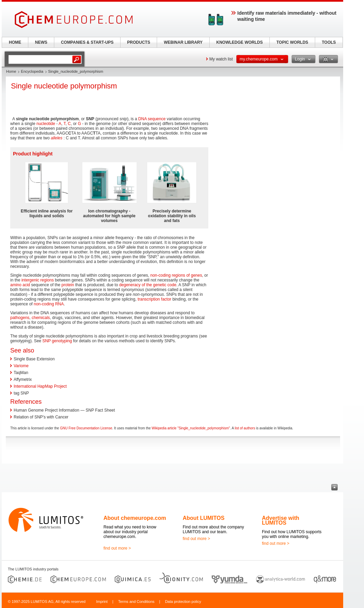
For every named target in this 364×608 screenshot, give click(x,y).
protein (68, 285)
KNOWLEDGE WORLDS (240, 42)
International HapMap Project (40, 386)
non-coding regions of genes (176, 275)
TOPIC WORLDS (292, 42)
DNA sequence (152, 119)
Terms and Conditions (136, 602)
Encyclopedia (32, 71)
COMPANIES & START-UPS (87, 42)
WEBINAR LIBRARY (183, 42)
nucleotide (46, 124)
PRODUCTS (138, 42)
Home (11, 71)
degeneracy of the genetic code (148, 285)
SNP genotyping (57, 341)
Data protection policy (183, 602)
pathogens (20, 318)
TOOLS (329, 42)
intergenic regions (38, 280)
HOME (15, 42)
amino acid (20, 285)
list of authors (245, 428)
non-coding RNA (49, 304)
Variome (21, 366)
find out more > (117, 548)
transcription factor (155, 299)
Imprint (102, 602)
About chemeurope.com (135, 518)
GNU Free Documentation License (86, 428)
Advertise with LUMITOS (281, 520)
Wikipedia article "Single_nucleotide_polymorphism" (191, 428)
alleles (57, 138)
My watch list (221, 59)
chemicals (41, 318)
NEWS (41, 42)
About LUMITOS (204, 518)
